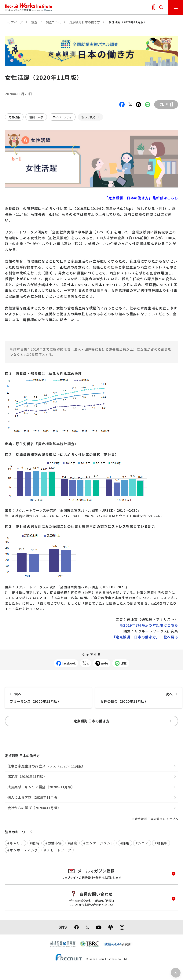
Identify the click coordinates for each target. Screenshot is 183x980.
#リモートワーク (58, 850)
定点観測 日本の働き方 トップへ (156, 819)
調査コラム (53, 22)
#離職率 (161, 843)
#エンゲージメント (99, 843)
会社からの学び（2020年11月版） (34, 808)
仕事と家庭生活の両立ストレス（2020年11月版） (46, 766)
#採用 (125, 843)
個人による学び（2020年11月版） (34, 797)
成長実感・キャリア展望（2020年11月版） (41, 787)
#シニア (142, 843)
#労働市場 (54, 843)
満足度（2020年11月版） (27, 776)
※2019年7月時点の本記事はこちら (149, 625)
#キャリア (16, 843)
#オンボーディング (23, 850)
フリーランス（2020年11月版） (48, 696)
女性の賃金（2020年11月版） (139, 696)
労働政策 (14, 117)
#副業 (73, 843)
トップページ (14, 22)
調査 (34, 22)
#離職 (35, 843)
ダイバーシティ (62, 117)
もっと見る (88, 117)
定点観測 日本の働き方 (85, 22)
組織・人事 (36, 117)
